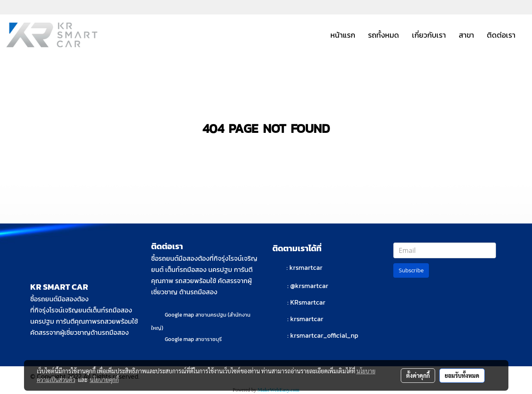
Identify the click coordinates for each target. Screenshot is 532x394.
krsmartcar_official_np (324, 335)
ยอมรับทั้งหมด (462, 375)
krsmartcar (306, 267)
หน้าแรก (343, 35)
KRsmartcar (308, 302)
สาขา (466, 35)
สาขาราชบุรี (209, 339)
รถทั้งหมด (384, 35)
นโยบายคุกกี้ (104, 380)
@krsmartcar (309, 286)
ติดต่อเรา (501, 35)
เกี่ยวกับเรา (429, 35)
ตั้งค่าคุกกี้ (418, 375)
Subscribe (411, 270)
